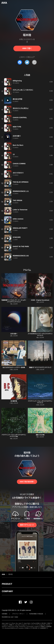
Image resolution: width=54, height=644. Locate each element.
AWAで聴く (27, 48)
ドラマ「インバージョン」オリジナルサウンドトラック (40, 402)
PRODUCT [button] (7, 584)
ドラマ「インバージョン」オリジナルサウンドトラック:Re (14, 436)
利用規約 (5, 614)
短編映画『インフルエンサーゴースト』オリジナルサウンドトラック (14, 301)
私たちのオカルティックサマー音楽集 (14, 367)
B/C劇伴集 (14, 401)
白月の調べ (14, 334)
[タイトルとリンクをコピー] (34, 62)
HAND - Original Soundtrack (40, 300)
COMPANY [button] (7, 591)
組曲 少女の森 (40, 435)
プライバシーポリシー (18, 614)
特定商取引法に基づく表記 (10, 617)
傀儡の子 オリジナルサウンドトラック (40, 367)
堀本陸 (11, 574)
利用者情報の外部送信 (36, 614)
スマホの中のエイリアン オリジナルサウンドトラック (40, 335)
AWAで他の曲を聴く (27, 482)
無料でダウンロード (27, 525)
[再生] (8, 82)
